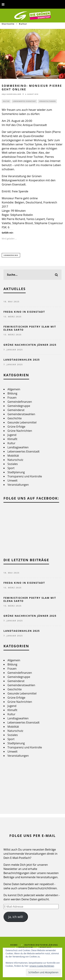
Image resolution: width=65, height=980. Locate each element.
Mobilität (13, 456)
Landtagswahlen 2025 (22, 360)
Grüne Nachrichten (20, 431)
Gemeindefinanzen (20, 402)
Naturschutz (15, 460)
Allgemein (14, 389)
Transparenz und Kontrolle (25, 476)
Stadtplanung (16, 472)
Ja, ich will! (16, 917)
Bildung (12, 393)
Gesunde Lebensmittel (22, 422)
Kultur (6, 101)
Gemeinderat (16, 410)
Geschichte (15, 418)
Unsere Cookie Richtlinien (42, 966)
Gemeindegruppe (19, 406)
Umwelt (12, 480)
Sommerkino (11, 255)
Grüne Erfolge (16, 427)
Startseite (8, 24)
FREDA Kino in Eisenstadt (24, 312)
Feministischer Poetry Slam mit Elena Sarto (30, 328)
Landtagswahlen (18, 447)
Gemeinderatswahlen (21, 414)
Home (14, 945)
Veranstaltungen (47, 101)
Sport (11, 468)
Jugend (12, 435)
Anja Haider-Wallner (11, 94)
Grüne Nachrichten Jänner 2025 (30, 345)
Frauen (12, 398)
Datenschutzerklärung (41, 945)
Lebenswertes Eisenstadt (24, 101)
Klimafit (12, 439)
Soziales (13, 464)
